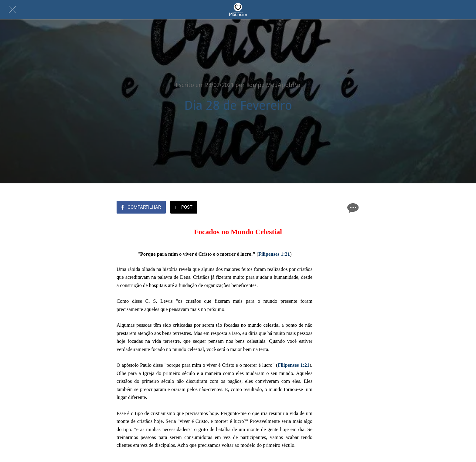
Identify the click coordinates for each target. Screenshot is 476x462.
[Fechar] (12, 10)
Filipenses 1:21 (274, 254)
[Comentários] (352, 208)
